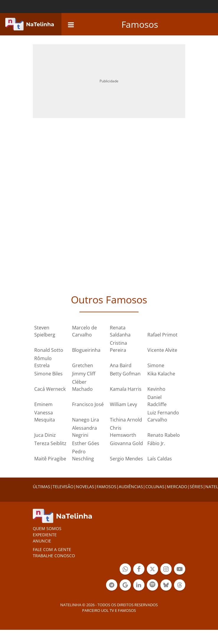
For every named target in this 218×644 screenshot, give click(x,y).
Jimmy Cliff (84, 374)
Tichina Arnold (126, 420)
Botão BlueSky (166, 586)
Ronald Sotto (49, 350)
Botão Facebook (139, 570)
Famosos (140, 24)
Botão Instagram (166, 570)
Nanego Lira (86, 420)
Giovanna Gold (126, 443)
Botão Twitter (152, 570)
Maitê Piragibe (50, 459)
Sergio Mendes (126, 459)
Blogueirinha (86, 350)
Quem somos (47, 528)
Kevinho (156, 389)
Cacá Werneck (50, 389)
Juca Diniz (45, 435)
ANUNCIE (42, 541)
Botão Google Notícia (125, 586)
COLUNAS (155, 487)
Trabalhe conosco (54, 556)
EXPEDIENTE (45, 535)
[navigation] (71, 24)
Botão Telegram (112, 586)
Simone (156, 365)
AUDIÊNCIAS (131, 487)
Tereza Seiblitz (50, 443)
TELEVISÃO (63, 487)
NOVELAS (85, 487)
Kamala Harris (126, 389)
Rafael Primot (162, 335)
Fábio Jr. (156, 443)
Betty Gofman (125, 374)
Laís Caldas (160, 459)
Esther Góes (86, 443)
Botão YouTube (180, 570)
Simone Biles (48, 374)
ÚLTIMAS (42, 487)
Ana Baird (121, 365)
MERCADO (177, 487)
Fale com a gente (52, 549)
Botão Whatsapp (125, 570)
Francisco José (88, 404)
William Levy (123, 404)
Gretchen (83, 365)
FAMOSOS (106, 487)
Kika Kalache (161, 374)
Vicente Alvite (162, 350)
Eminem (43, 404)
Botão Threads (180, 586)
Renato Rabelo (164, 435)
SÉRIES (196, 487)
